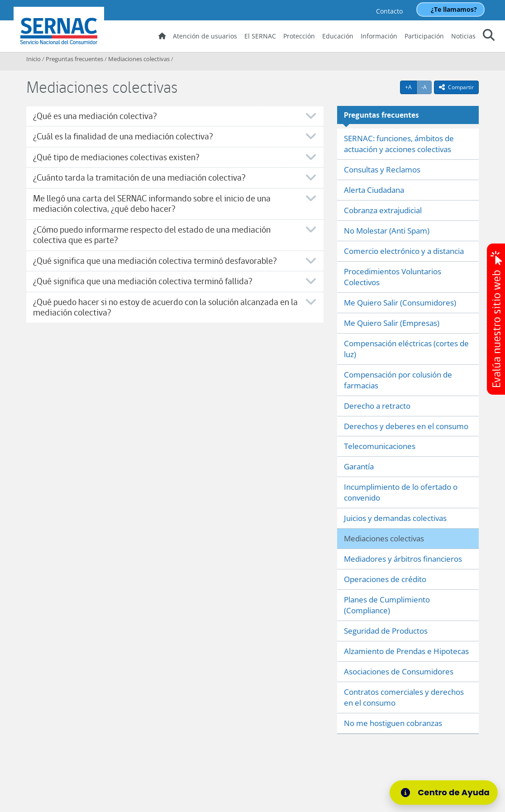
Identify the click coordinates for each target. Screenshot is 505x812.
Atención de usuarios (205, 36)
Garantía (359, 466)
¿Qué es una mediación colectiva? (95, 116)
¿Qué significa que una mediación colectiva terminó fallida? (143, 281)
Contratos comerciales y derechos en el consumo (404, 697)
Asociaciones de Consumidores (399, 671)
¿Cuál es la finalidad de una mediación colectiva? (123, 136)
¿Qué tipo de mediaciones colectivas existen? (116, 157)
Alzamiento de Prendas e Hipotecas (406, 651)
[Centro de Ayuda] (444, 793)
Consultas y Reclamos (382, 170)
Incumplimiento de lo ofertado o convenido (401, 492)
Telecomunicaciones (380, 446)
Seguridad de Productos (386, 631)
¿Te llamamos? (454, 9)
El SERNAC (260, 36)
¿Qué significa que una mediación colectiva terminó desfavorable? (155, 261)
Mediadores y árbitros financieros (403, 559)
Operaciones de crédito (385, 579)
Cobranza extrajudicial (383, 210)
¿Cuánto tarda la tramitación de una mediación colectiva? (139, 178)
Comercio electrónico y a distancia (404, 251)
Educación (338, 36)
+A (411, 87)
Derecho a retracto (377, 406)
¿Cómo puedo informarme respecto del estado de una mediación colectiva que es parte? (152, 235)
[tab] (175, 116)
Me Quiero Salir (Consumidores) (400, 303)
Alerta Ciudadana (374, 190)
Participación (424, 36)
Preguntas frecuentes (74, 59)
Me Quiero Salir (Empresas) (392, 323)
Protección (299, 36)
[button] (489, 36)
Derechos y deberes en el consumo (406, 426)
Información (379, 36)
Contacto (389, 11)
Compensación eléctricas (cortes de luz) (406, 349)
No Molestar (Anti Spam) (387, 231)
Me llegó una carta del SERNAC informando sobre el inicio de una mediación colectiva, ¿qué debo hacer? (152, 204)
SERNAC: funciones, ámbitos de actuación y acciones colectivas (399, 144)
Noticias (463, 36)
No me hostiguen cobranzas (393, 723)
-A (426, 87)
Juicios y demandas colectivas (395, 518)
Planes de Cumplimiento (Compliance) (387, 605)
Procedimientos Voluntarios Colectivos (393, 277)
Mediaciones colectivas (139, 59)
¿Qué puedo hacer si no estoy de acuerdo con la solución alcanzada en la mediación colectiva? (165, 308)
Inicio (33, 59)
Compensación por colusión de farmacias (398, 380)
